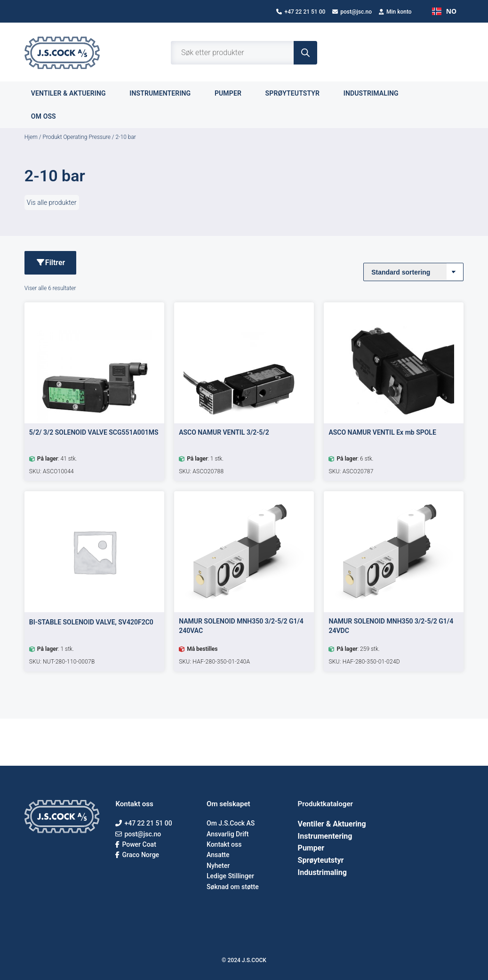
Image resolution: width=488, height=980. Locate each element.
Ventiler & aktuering (74, 93)
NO (444, 11)
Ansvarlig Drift (228, 834)
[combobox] (444, 11)
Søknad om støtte (233, 887)
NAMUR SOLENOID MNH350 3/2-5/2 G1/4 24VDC (391, 626)
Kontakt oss (224, 844)
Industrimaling (376, 93)
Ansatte (218, 855)
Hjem (31, 137)
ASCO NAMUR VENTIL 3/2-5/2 (224, 432)
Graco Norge (137, 855)
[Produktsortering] (413, 272)
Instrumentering (165, 93)
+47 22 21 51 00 (301, 12)
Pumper (233, 93)
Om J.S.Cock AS (231, 823)
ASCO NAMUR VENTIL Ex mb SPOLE (382, 432)
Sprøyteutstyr (298, 93)
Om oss (49, 116)
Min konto (395, 12)
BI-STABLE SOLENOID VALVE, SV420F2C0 (91, 622)
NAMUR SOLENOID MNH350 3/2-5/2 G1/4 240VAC (241, 626)
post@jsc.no (352, 12)
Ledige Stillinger (230, 876)
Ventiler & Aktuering (332, 824)
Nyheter (218, 866)
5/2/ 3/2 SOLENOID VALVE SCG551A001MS (94, 432)
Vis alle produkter (52, 202)
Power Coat (136, 844)
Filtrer (50, 263)
